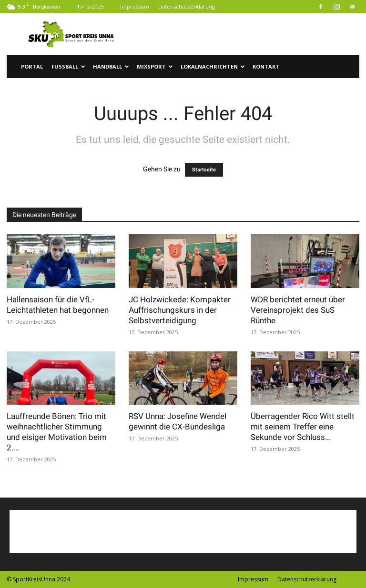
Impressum (135, 6)
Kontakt (266, 66)
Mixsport (155, 66)
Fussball (68, 66)
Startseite (204, 170)
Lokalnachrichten (213, 66)
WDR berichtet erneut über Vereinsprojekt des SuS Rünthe (298, 310)
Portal (32, 66)
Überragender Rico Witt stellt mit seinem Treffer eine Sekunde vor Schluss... (303, 427)
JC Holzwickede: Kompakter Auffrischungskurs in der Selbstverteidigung (180, 310)
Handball (111, 66)
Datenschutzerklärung (187, 6)
